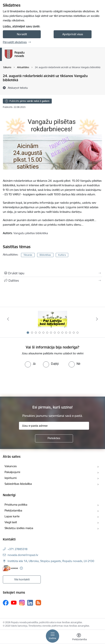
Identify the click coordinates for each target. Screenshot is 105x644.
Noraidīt (22, 34)
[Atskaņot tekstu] (18, 88)
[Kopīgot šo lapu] (52, 281)
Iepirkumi (11, 478)
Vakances (11, 466)
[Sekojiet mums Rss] (38, 603)
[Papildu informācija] (21, 568)
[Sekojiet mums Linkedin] (30, 603)
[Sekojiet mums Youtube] (14, 603)
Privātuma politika (16, 505)
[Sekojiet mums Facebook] (6, 603)
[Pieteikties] (54, 438)
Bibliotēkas (45, 255)
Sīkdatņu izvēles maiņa (19, 528)
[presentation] (32, 382)
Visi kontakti (22, 579)
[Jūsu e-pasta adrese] (54, 426)
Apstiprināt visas (73, 34)
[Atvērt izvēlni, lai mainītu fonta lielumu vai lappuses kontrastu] (79, 637)
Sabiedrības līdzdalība (18, 484)
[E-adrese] (10, 568)
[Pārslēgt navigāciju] (52, 636)
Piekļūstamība (13, 510)
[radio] (30, 364)
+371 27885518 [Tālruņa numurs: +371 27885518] (18, 549)
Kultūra (62, 255)
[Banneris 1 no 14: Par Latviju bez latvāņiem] (53, 319)
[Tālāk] (97, 319)
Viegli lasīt (11, 522)
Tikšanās (28, 255)
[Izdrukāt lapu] (52, 273)
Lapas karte (12, 516)
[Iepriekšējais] (8, 319)
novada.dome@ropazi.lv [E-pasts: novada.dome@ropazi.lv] (23, 555)
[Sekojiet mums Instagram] (22, 603)
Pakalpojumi (12, 472)
